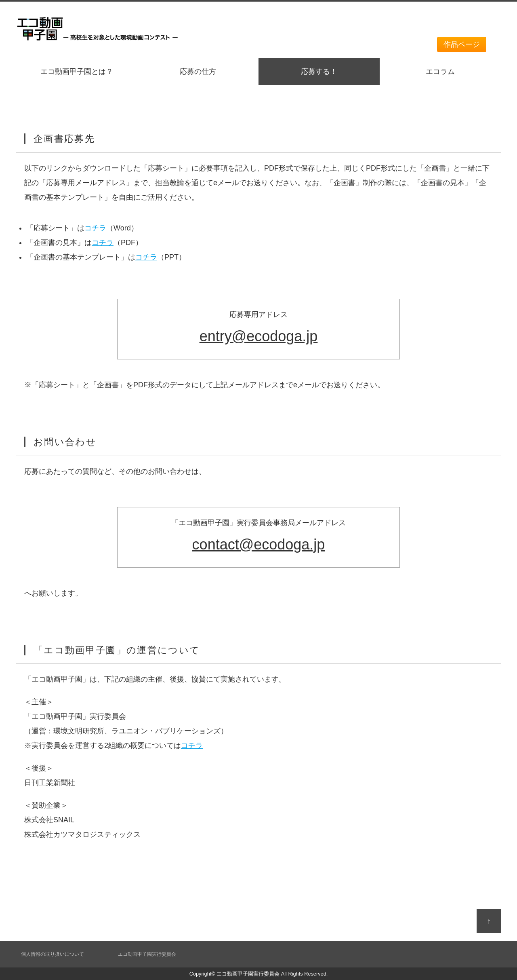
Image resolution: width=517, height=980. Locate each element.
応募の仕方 (198, 72)
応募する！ (319, 72)
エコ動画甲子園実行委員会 (147, 954)
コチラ (95, 228)
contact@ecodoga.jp (259, 544)
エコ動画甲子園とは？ (77, 72)
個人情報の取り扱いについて (53, 954)
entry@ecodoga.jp (259, 336)
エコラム (440, 72)
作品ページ (462, 44)
